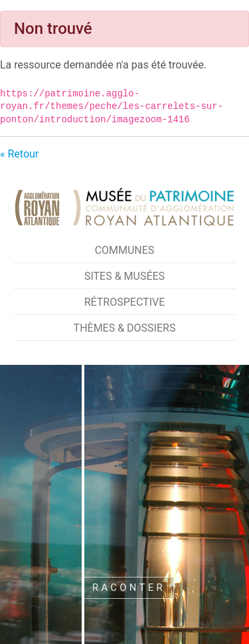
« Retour (19, 154)
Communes (125, 250)
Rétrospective (125, 302)
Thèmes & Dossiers (125, 328)
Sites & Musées (124, 276)
